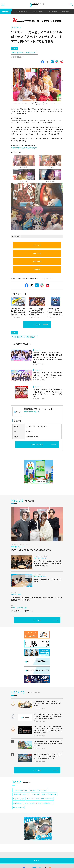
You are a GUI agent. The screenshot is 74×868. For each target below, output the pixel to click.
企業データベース (20, 11)
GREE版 (37, 269)
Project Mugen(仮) (19, 807)
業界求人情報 (37, 11)
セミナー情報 (52, 11)
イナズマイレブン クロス (20, 798)
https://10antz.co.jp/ (31, 420)
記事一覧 (5, 11)
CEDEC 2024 (35, 802)
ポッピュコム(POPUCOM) (49, 802)
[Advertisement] (25, 333)
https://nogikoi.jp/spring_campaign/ (24, 148)
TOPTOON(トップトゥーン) (21, 802)
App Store (37, 253)
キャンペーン (16, 27)
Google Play (37, 261)
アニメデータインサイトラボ (38, 798)
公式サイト (37, 245)
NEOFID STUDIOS (18, 815)
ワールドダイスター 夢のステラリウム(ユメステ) (38, 811)
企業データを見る (37, 453)
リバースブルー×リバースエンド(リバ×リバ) (40, 807)
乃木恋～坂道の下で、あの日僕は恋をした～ (24, 53)
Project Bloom (18, 811)
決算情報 (65, 11)
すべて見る (37, 324)
